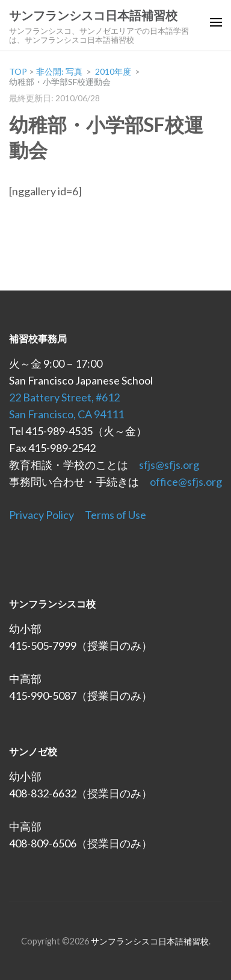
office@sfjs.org (186, 482)
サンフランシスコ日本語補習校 (93, 16)
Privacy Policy (42, 515)
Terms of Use (115, 515)
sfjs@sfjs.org (169, 465)
